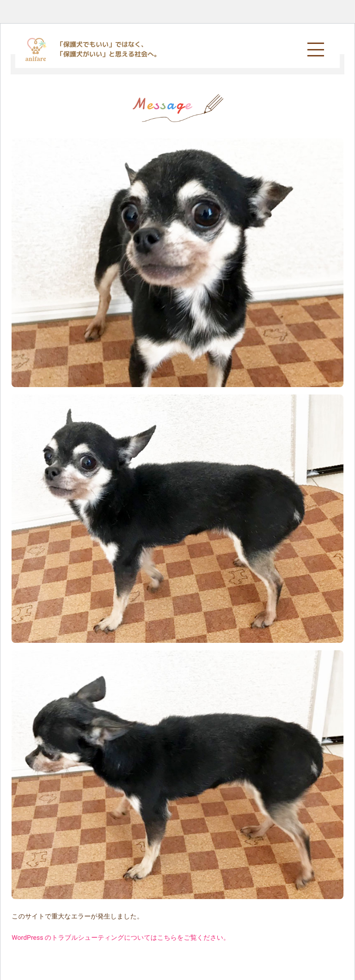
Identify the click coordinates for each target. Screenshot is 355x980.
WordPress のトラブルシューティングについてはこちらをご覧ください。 (121, 938)
